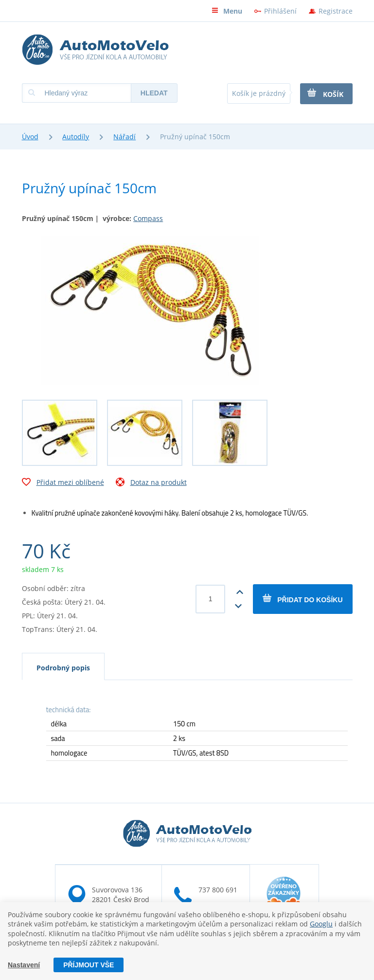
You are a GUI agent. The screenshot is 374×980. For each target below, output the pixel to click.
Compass (148, 218)
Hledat (154, 93)
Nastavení (24, 965)
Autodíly (76, 137)
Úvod (30, 137)
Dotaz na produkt (151, 483)
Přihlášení (280, 11)
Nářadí (125, 137)
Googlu (321, 924)
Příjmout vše (89, 965)
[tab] (63, 666)
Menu (227, 11)
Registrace (336, 11)
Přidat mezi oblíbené (63, 483)
